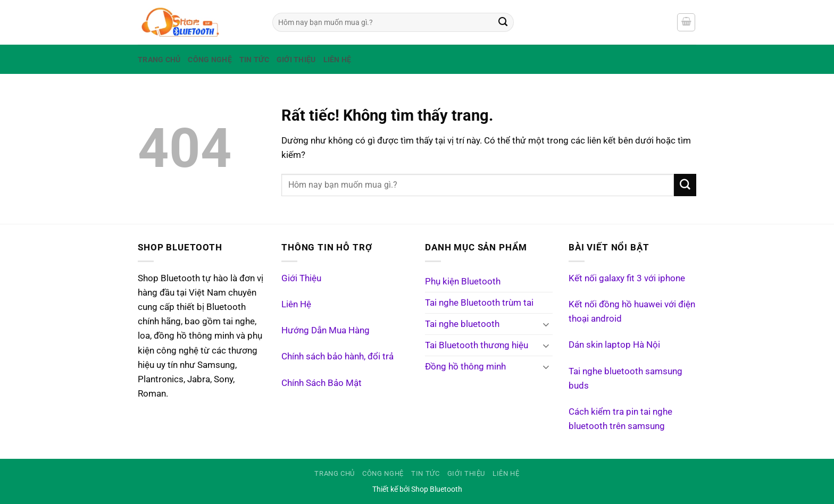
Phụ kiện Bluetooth (463, 281)
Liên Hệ (337, 60)
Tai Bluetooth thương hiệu (477, 345)
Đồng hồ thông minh (465, 366)
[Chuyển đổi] (546, 324)
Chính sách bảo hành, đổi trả (337, 356)
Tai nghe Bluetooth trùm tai (479, 303)
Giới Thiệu (296, 60)
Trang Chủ (159, 60)
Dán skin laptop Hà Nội (614, 345)
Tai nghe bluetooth (462, 324)
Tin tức (254, 60)
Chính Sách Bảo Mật (322, 383)
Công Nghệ (210, 60)
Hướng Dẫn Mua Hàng (326, 330)
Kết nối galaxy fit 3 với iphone (627, 278)
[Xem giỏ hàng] (686, 22)
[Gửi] (503, 22)
